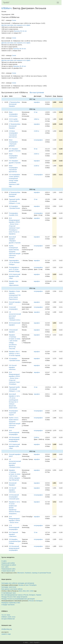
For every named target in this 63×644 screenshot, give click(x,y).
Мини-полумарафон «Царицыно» (13, 156)
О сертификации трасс (9, 593)
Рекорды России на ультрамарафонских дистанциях (18, 599)
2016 (32, 591)
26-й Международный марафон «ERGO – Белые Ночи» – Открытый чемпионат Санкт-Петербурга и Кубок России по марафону (15, 226)
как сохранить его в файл (22, 25)
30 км (36, 149)
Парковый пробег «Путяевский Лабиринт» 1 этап (15, 389)
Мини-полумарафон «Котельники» (13, 114)
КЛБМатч (6, 8)
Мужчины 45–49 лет (19, 66)
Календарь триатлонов (9, 587)
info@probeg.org (7, 629)
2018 (24, 591)
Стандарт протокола (8, 605)
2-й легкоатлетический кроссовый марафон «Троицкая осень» (15, 316)
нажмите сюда (6, 634)
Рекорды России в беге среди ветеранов (14, 597)
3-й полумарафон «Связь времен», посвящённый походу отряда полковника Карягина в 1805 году (15, 180)
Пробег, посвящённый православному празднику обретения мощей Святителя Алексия (15, 252)
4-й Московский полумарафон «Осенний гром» (14, 497)
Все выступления (37, 93)
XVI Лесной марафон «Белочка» (13, 490)
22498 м (36, 437)
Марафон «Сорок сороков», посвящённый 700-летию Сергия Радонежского (15, 295)
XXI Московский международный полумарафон (14, 548)
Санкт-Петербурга (31, 585)
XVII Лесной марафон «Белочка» (13, 367)
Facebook (28, 573)
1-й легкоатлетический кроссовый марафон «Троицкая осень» (15, 463)
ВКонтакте (21, 573)
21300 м (36, 131)
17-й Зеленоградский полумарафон (14, 527)
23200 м (36, 154)
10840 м (36, 119)
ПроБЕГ (6, 3)
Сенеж (14, 20)
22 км (36, 112)
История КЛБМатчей (8, 619)
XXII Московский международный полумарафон (14, 439)
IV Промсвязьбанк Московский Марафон (15, 126)
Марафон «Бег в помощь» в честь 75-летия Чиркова (15, 354)
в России (31, 601)
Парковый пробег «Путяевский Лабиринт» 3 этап (15, 201)
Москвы (21, 585)
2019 (20, 591)
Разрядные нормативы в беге (11, 603)
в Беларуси (39, 601)
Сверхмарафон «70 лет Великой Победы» (14, 262)
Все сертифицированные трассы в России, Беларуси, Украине (21, 595)
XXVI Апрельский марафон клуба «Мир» (14, 446)
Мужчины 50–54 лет (20, 31)
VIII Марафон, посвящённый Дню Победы (15, 541)
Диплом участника (7, 25)
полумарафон (38, 140)
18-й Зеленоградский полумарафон (14, 432)
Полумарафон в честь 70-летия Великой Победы (14, 269)
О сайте (4, 561)
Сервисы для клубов (8, 563)
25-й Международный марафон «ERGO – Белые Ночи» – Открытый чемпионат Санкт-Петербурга (15, 378)
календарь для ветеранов (26, 583)
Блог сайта (5, 567)
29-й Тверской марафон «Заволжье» (13, 534)
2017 (28, 591)
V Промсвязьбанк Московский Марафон (14, 104)
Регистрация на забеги (9, 565)
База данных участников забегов (12, 589)
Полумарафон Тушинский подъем (13, 413)
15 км (36, 199)
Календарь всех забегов (9, 583)
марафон (37, 102)
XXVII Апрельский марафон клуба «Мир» (15, 276)
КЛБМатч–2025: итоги (8, 617)
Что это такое (6, 615)
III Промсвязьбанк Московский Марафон (15, 194)
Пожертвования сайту (8, 569)
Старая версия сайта (8, 571)
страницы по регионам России (41, 573)
